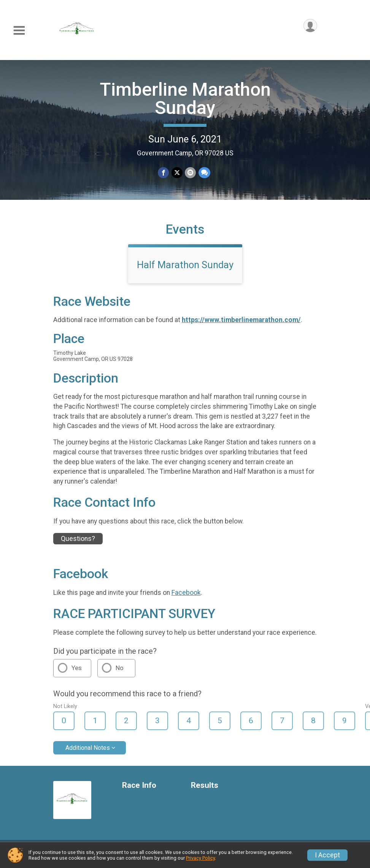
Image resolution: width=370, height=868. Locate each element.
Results (205, 790)
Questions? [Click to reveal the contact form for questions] (78, 543)
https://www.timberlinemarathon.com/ (241, 325)
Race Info (139, 790)
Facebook (186, 597)
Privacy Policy (200, 858)
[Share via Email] (190, 173)
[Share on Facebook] (164, 173)
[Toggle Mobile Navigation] (19, 31)
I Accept (327, 855)
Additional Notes (88, 752)
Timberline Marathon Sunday (185, 99)
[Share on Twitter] (177, 173)
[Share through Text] (204, 173)
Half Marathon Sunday (185, 269)
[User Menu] (310, 26)
